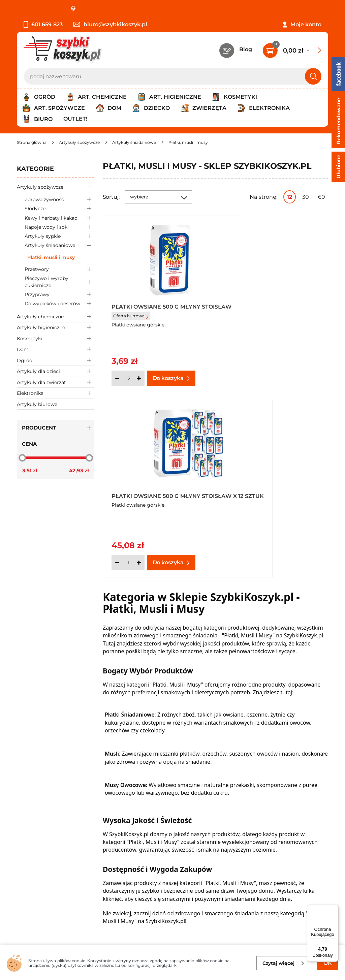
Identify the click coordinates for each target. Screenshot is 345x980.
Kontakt (264, 792)
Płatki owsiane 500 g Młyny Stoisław (156, 310)
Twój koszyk (270, 802)
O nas (24, 792)
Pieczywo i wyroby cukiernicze (59, 282)
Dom (56, 350)
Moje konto (306, 24)
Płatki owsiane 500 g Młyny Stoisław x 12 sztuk (271, 310)
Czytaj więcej (284, 963)
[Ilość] (128, 378)
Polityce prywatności (263, 920)
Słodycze (59, 209)
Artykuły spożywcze (56, 187)
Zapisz (102, 890)
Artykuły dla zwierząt (56, 382)
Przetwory (59, 269)
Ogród (56, 360)
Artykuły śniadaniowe (59, 245)
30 (306, 197)
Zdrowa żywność (59, 199)
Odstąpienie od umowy (49, 838)
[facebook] (171, 940)
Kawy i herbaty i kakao (59, 218)
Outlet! (75, 119)
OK (328, 963)
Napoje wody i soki (59, 227)
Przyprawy (59, 294)
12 (290, 197)
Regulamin (32, 802)
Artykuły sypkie (59, 236)
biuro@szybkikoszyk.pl (110, 24)
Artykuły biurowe (37, 404)
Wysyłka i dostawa (42, 820)
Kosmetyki (56, 338)
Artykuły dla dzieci (56, 371)
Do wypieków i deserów (59, 304)
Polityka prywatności (45, 811)
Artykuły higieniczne (56, 328)
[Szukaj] (313, 76)
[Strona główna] (32, 142)
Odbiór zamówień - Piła (48, 829)
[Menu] (334, 909)
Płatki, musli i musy (51, 257)
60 (322, 197)
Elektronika (56, 393)
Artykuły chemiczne (56, 317)
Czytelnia (266, 811)
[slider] (22, 457)
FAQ (23, 847)
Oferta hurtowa (131, 322)
